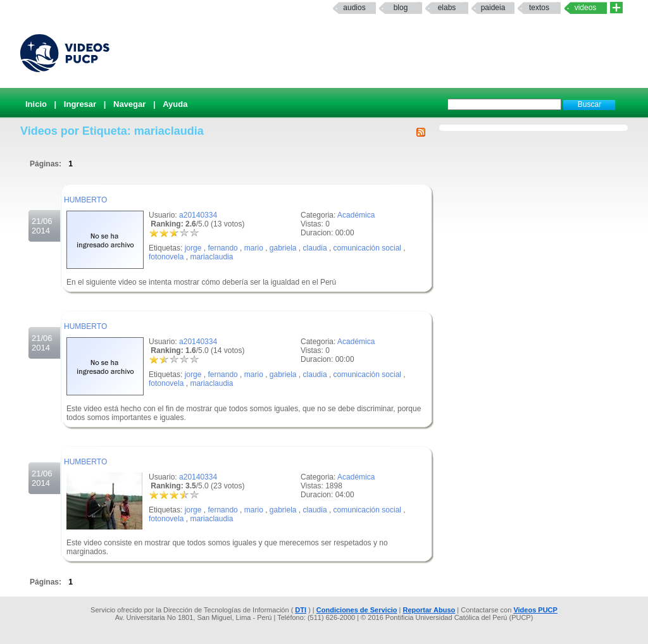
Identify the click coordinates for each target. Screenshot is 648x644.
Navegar (129, 104)
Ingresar (80, 104)
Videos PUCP (535, 610)
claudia (315, 248)
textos (539, 8)
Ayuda (175, 104)
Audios (354, 8)
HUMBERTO (85, 200)
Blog (401, 8)
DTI (301, 610)
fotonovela (166, 257)
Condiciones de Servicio (357, 610)
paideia (493, 8)
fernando (222, 248)
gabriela (283, 248)
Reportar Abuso (429, 610)
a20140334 (198, 215)
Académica (356, 215)
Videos (586, 8)
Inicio (36, 104)
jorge (193, 248)
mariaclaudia (211, 257)
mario (254, 248)
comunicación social (367, 248)
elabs (447, 8)
